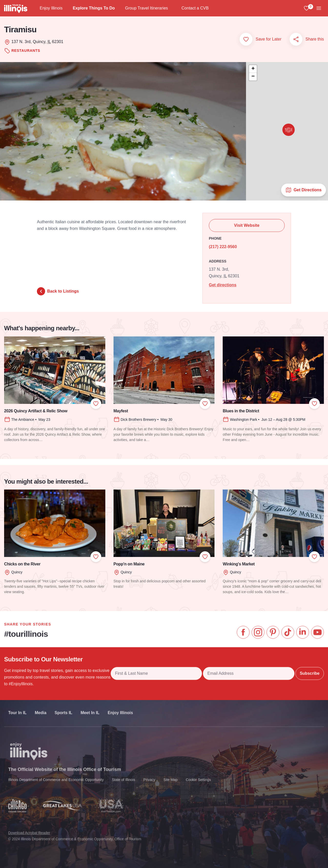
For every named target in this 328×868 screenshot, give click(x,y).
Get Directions (304, 190)
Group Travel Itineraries (146, 8)
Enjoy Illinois (51, 8)
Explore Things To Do (94, 8)
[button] (289, 130)
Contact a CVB (195, 8)
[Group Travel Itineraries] (172, 8)
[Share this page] (296, 39)
